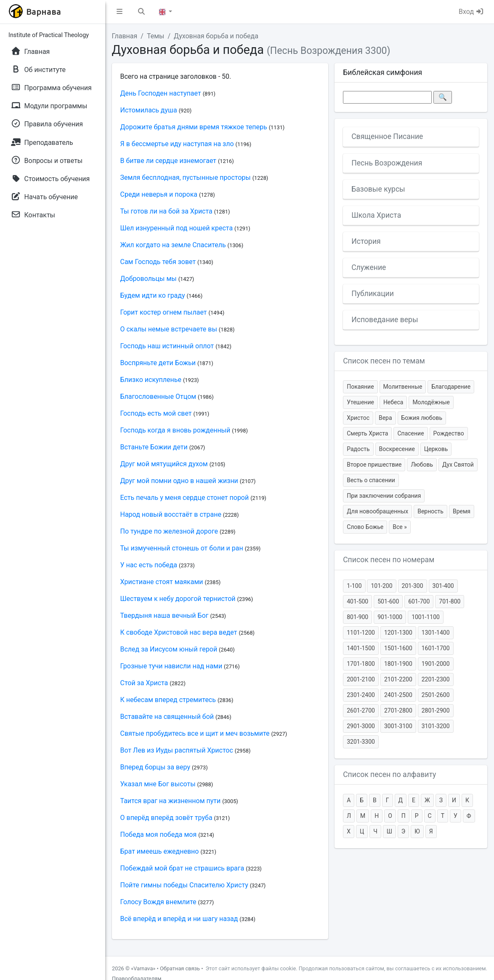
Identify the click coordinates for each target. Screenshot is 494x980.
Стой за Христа (144, 683)
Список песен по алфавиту (389, 774)
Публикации (373, 294)
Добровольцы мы (149, 279)
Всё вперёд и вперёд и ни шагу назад (179, 919)
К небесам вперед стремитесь (168, 700)
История (366, 241)
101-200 (381, 586)
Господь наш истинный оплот (167, 346)
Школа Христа (376, 215)
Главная (125, 36)
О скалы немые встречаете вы (169, 329)
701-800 (450, 601)
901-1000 (390, 617)
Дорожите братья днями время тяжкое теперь (194, 127)
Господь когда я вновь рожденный (175, 430)
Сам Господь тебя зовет (158, 262)
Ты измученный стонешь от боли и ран (182, 548)
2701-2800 (398, 710)
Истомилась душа (149, 110)
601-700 (419, 601)
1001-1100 (426, 617)
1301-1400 (436, 633)
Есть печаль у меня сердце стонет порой (185, 498)
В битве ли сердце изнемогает (169, 161)
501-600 (388, 601)
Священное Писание (387, 136)
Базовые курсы (378, 189)
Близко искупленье (151, 380)
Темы (156, 36)
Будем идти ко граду (153, 295)
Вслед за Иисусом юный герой (169, 649)
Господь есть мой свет (156, 413)
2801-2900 (436, 710)
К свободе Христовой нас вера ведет (179, 632)
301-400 (443, 586)
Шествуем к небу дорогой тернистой (178, 599)
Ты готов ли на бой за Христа (166, 211)
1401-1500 (361, 648)
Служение (369, 267)
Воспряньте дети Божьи (158, 363)
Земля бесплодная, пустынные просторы (186, 178)
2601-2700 (361, 710)
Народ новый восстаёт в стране (171, 514)
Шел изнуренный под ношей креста (177, 228)
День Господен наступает (161, 93)
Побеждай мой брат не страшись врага (182, 868)
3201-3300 (361, 742)
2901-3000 (361, 726)
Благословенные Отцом (158, 397)
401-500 (357, 601)
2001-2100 (361, 679)
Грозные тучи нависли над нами (171, 666)
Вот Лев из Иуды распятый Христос (177, 750)
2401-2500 (398, 695)
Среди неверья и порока (159, 194)
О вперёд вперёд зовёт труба (166, 818)
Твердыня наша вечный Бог (165, 616)
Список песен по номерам (389, 560)
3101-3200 (436, 726)
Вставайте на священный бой (167, 717)
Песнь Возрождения (387, 163)
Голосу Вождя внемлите (158, 902)
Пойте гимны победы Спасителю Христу (184, 885)
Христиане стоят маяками (162, 582)
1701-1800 (361, 664)
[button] (120, 12)
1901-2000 (436, 664)
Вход (471, 12)
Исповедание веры (385, 320)
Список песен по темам (384, 361)
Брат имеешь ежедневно (160, 851)
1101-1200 (361, 633)
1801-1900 (398, 664)
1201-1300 (398, 633)
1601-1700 (436, 648)
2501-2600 (436, 695)
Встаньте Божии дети (154, 447)
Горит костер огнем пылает (164, 312)
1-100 (354, 586)
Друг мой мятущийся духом (164, 464)
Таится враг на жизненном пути (171, 801)
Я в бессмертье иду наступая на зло (177, 144)
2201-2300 (436, 679)
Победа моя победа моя (159, 834)
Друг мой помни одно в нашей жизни (179, 481)
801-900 (357, 617)
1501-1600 (398, 648)
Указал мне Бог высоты (158, 784)
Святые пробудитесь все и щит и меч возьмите (195, 733)
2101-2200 (398, 679)
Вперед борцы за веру (155, 767)
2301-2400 (361, 695)
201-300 (413, 586)
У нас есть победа (149, 565)
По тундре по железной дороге (169, 531)
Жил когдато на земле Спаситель (173, 245)
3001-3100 (398, 726)
